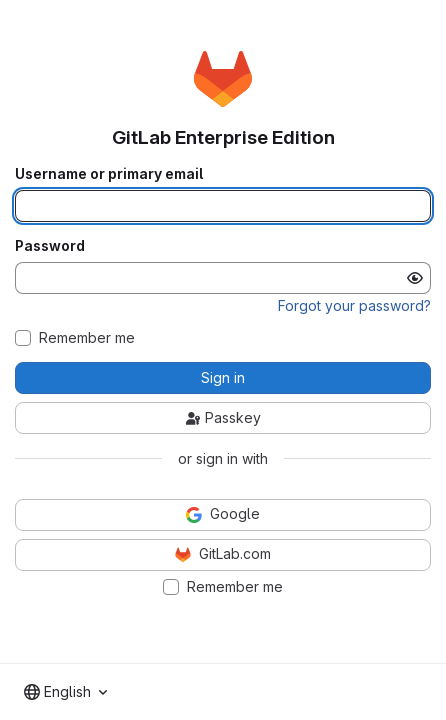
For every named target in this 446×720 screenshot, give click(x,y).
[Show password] (415, 278)
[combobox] (65, 692)
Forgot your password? (354, 305)
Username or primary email (109, 174)
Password (50, 246)
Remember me (87, 338)
